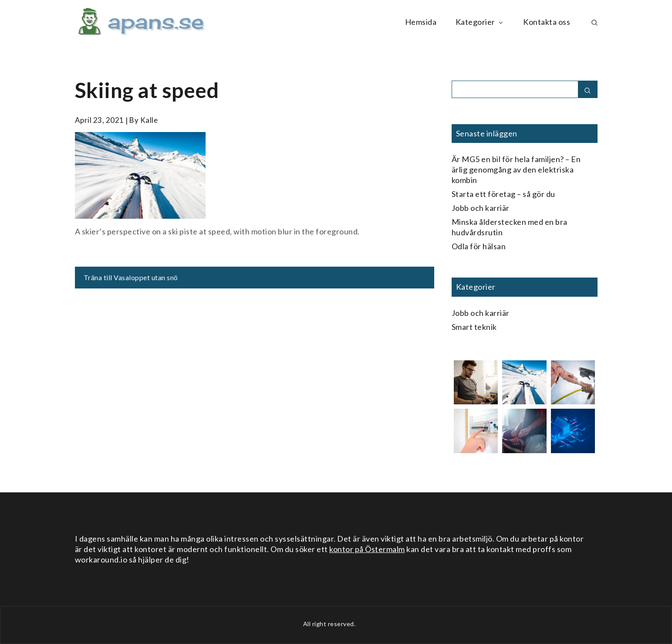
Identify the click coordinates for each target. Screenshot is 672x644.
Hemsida (421, 22)
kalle (149, 120)
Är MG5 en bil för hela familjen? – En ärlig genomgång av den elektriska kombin (516, 169)
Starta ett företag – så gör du (503, 194)
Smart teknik (474, 327)
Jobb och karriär (481, 208)
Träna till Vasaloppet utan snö (131, 277)
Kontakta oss (547, 22)
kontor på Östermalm (367, 549)
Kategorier (480, 22)
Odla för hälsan (479, 246)
